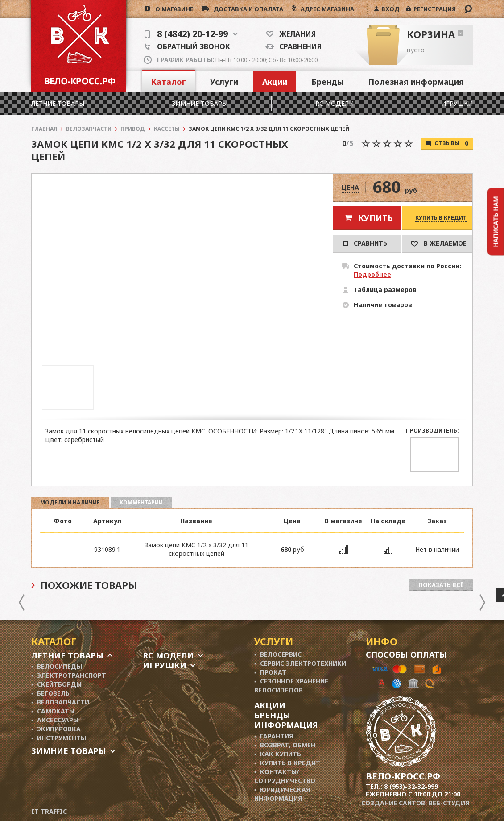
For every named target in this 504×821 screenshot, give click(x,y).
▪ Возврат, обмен (285, 745)
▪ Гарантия (274, 736)
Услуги (224, 82)
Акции (275, 82)
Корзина (431, 34)
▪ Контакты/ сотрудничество (285, 776)
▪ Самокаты (53, 711)
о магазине (171, 9)
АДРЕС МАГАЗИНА (327, 9)
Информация (286, 725)
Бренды (328, 82)
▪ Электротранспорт (69, 675)
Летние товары (58, 103)
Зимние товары (200, 103)
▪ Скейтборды (56, 684)
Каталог (168, 82)
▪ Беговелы (51, 693)
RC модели (335, 103)
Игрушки (457, 103)
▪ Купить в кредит (287, 763)
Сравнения (298, 46)
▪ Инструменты (59, 738)
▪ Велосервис (278, 654)
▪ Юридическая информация (282, 794)
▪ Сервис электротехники (300, 663)
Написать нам (496, 221)
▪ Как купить (278, 754)
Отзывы (454, 143)
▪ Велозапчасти (60, 702)
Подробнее (372, 274)
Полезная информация (416, 82)
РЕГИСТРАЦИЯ (433, 9)
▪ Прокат (270, 672)
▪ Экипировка (56, 729)
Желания (295, 34)
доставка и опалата (246, 9)
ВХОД (389, 9)
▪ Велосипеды (57, 666)
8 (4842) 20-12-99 (191, 34)
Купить (376, 218)
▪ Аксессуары (55, 720)
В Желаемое (439, 243)
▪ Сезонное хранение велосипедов (291, 686)
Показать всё (441, 585)
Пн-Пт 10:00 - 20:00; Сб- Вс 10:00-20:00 (237, 60)
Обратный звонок (187, 46)
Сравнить (365, 243)
